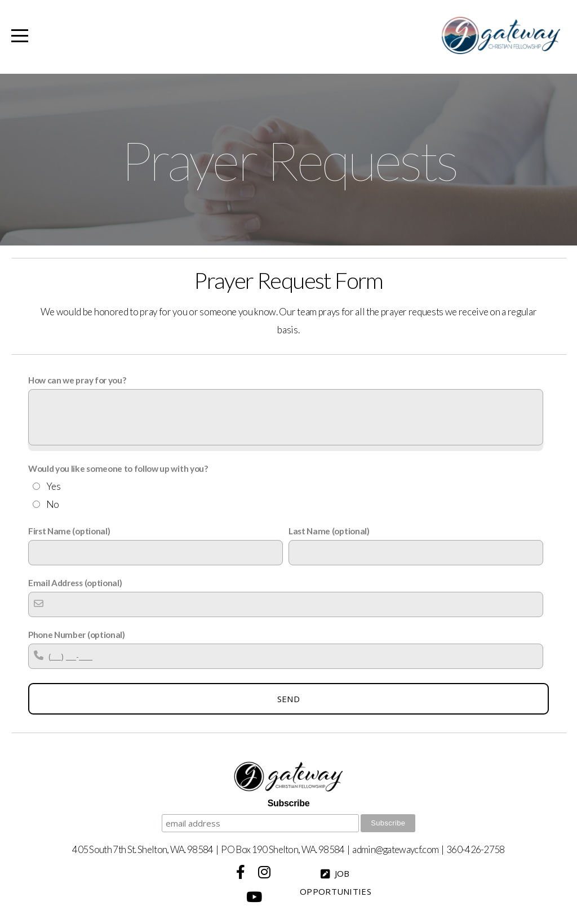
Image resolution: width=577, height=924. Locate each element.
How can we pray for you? (77, 380)
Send (288, 699)
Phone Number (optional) (77, 635)
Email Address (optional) (75, 583)
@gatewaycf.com (407, 849)
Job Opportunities (336, 882)
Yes (54, 486)
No (53, 504)
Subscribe (288, 803)
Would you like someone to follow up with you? (118, 468)
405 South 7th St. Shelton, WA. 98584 (143, 849)
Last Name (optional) (329, 531)
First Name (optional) (69, 531)
